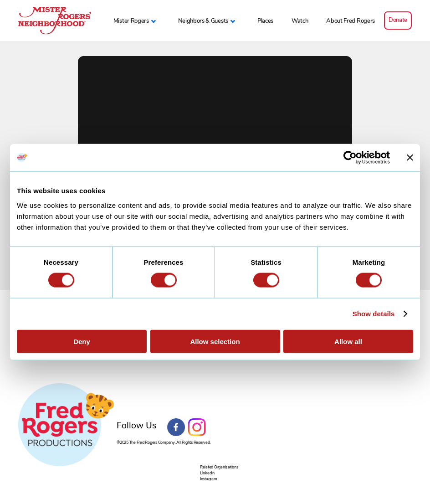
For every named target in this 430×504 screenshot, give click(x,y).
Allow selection (215, 341)
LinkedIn (207, 473)
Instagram (197, 427)
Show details (374, 314)
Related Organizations (219, 467)
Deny (82, 341)
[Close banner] (410, 158)
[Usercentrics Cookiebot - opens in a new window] (350, 158)
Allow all (348, 341)
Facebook (176, 427)
